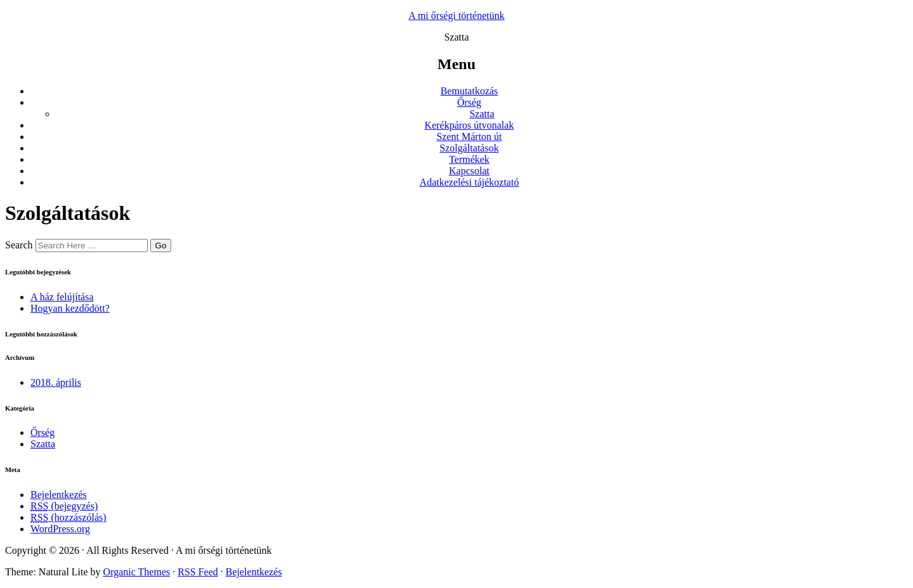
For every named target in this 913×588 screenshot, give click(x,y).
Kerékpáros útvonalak (469, 125)
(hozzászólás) (68, 517)
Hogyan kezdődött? (70, 308)
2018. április (56, 382)
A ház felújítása (62, 297)
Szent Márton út (469, 137)
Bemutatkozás (469, 91)
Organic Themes (137, 572)
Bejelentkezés (59, 495)
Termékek (469, 159)
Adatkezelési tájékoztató (469, 182)
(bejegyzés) (64, 506)
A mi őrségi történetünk (456, 16)
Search (19, 245)
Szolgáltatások (469, 148)
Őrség (469, 102)
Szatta (482, 114)
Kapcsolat (469, 171)
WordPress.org (60, 529)
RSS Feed (198, 572)
